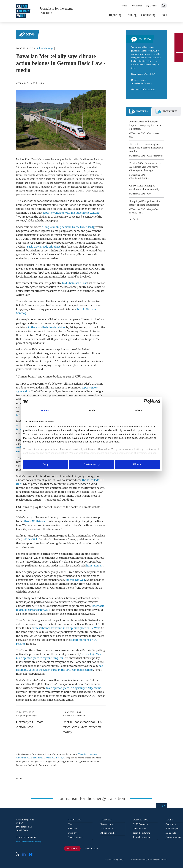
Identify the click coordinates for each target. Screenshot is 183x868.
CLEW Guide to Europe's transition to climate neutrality (144, 187)
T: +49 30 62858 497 (26, 837)
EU (132, 137)
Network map (139, 828)
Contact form (149, 89)
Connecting (148, 15)
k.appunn (20, 716)
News (31, 35)
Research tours (107, 824)
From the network (141, 833)
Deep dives (73, 833)
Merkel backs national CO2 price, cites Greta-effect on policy (83, 727)
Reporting (115, 15)
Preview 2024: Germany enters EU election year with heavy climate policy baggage (145, 167)
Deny (46, 464)
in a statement (95, 566)
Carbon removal (155, 156)
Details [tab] (92, 410)
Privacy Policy (118, 859)
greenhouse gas (63, 339)
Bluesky (31, 854)
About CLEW (91, 849)
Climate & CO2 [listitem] (26, 83)
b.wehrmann (79, 716)
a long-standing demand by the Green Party (68, 227)
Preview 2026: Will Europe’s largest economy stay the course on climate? (145, 125)
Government (153, 133)
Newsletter (137, 6)
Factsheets (73, 828)
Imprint (108, 859)
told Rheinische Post (74, 283)
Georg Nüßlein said (36, 521)
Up (163, 806)
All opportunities (108, 833)
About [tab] (139, 410)
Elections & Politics (140, 178)
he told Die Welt (76, 580)
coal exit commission (49, 640)
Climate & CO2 (138, 133)
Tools (163, 15)
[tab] (138, 113)
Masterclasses (107, 828)
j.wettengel (31, 716)
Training (131, 15)
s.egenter (67, 716)
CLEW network (140, 824)
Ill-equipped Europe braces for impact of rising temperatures (145, 203)
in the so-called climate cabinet (47, 327)
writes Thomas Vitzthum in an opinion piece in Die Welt (66, 628)
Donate (153, 6)
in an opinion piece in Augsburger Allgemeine (74, 688)
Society (134, 213)
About (124, 6)
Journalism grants (141, 837)
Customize (92, 464)
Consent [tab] (44, 410)
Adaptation (153, 209)
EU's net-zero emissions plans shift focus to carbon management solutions (146, 148)
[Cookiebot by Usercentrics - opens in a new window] (146, 401)
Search (164, 6)
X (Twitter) (19, 854)
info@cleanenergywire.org (29, 842)
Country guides (75, 837)
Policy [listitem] (41, 83)
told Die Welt (30, 539)
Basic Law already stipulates (44, 247)
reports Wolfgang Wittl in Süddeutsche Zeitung (71, 213)
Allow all (138, 464)
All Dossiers (135, 219)
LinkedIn (25, 854)
